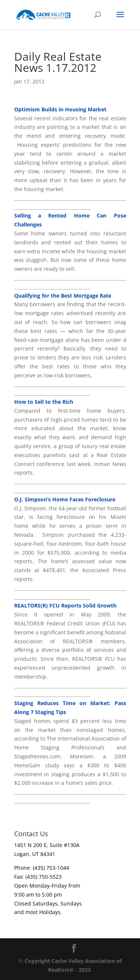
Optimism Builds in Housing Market (60, 109)
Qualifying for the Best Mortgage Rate (63, 296)
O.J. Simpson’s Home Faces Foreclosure (65, 499)
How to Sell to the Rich (44, 402)
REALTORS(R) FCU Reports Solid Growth (65, 605)
